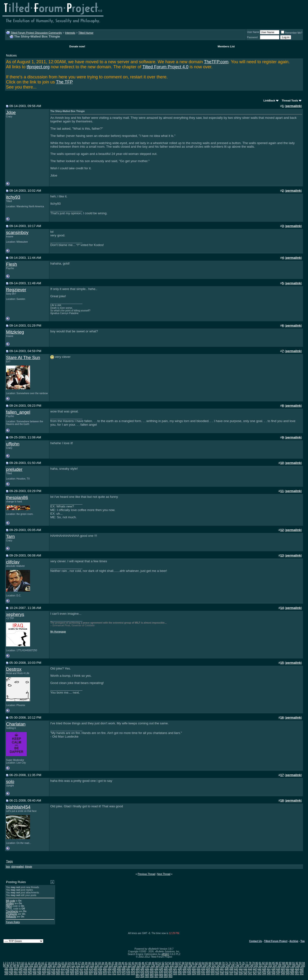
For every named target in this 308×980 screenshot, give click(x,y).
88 (284, 963)
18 (49, 963)
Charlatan (16, 724)
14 (36, 963)
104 (41, 966)
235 (53, 971)
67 (213, 963)
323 (166, 974)
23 (66, 963)
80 (257, 963)
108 (59, 966)
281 (269, 971)
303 (72, 974)
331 (203, 974)
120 (116, 966)
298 (49, 974)
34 (103, 963)
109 (64, 966)
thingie (29, 867)
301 (63, 974)
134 (181, 966)
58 (183, 963)
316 (133, 974)
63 (200, 963)
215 (260, 968)
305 (81, 974)
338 (236, 974)
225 (6, 971)
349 (288, 974)
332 (208, 974)
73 (233, 963)
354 (142, 976)
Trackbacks (12, 911)
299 (53, 974)
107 (55, 966)
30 (89, 963)
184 (114, 968)
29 (86, 963)
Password (252, 37)
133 (176, 966)
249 (119, 971)
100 (22, 966)
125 (139, 966)
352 (302, 974)
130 (162, 966)
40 (123, 963)
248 (114, 971)
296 (39, 974)
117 (101, 966)
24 (69, 963)
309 (100, 974)
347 (278, 974)
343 (260, 974)
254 (142, 971)
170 (49, 968)
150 (256, 966)
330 (199, 974)
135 (186, 966)
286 (292, 971)
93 (300, 963)
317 (138, 974)
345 (269, 974)
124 (134, 966)
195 (166, 968)
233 (44, 971)
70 (223, 963)
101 (27, 966)
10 (22, 963)
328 (189, 974)
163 (16, 968)
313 (119, 974)
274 (236, 971)
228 (21, 971)
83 (267, 963)
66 (210, 963)
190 (142, 968)
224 (302, 968)
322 (161, 974)
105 (45, 966)
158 (294, 966)
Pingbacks (12, 914)
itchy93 (13, 197)
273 (231, 971)
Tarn (10, 536)
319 (147, 974)
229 (25, 971)
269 (213, 971)
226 (11, 971)
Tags (9, 861)
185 (119, 968)
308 (95, 974)
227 (16, 971)
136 (190, 966)
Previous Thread (146, 874)
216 (264, 968)
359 (166, 976)
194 (161, 968)
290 (11, 974)
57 (180, 963)
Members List (226, 46)
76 (243, 963)
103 (36, 966)
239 (72, 971)
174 (67, 968)
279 (260, 971)
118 (106, 966)
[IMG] (9, 906)
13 (33, 963)
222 (292, 968)
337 (231, 974)
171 (53, 968)
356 (152, 976)
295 (35, 974)
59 (186, 963)
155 (279, 966)
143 (223, 966)
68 (216, 963)
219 (278, 968)
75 (240, 963)
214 (255, 968)
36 (109, 963)
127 (148, 966)
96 (8, 966)
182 (105, 968)
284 (283, 971)
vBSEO (165, 954)
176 (77, 968)
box (8, 867)
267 (203, 971)
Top (302, 941)
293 (25, 974)
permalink (293, 106)
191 (147, 968)
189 (138, 968)
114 (87, 966)
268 (208, 971)
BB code (11, 901)
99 (18, 966)
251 (128, 971)
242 (86, 971)
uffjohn (13, 444)
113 (83, 966)
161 (6, 968)
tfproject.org (38, 67)
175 (72, 968)
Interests (70, 33)
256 (152, 971)
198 (180, 968)
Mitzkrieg (15, 332)
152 (266, 966)
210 (236, 968)
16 (42, 963)
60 (190, 963)
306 (86, 974)
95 (4, 966)
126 (144, 966)
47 (146, 963)
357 (156, 976)
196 (170, 968)
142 (219, 966)
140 (209, 966)
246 (105, 971)
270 (217, 971)
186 (124, 968)
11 (26, 963)
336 (227, 974)
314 (124, 974)
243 (91, 971)
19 (53, 963)
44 (136, 963)
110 (69, 966)
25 (73, 963)
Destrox (14, 669)
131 (167, 966)
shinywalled (18, 867)
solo (10, 781)
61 (193, 963)
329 (194, 974)
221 (288, 968)
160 (303, 966)
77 (247, 963)
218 (273, 968)
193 (156, 968)
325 (175, 974)
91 (293, 963)
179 (91, 968)
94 (304, 963)
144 (228, 966)
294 (30, 974)
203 (203, 968)
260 (170, 971)
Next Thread (164, 874)
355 (147, 976)
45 (140, 963)
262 (180, 971)
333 (213, 974)
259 (166, 971)
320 (152, 974)
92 (297, 963)
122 (125, 966)
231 (35, 971)
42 (130, 963)
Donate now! (77, 46)
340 (245, 974)
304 (77, 974)
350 (292, 974)
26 (76, 963)
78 (250, 963)
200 (189, 968)
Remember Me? (292, 33)
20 (56, 963)
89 (287, 963)
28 (83, 963)
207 (222, 968)
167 (35, 968)
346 (273, 974)
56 (176, 963)
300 (58, 974)
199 (184, 968)
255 (147, 971)
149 (251, 966)
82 (263, 963)
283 (278, 971)
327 (184, 974)
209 (231, 968)
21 (59, 963)
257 (156, 971)
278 (255, 971)
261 (175, 971)
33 (99, 963)
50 (156, 963)
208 (227, 968)
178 (86, 968)
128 (153, 966)
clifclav (13, 562)
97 (11, 966)
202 (199, 968)
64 (203, 963)
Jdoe (11, 112)
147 (242, 966)
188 (133, 968)
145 (233, 966)
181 (100, 968)
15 (39, 963)
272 (227, 971)
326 (180, 974)
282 (273, 971)
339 (241, 974)
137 (195, 966)
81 (260, 963)
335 (222, 974)
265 (194, 971)
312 (114, 974)
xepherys (15, 614)
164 (21, 968)
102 (31, 966)
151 (261, 966)
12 (29, 963)
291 (16, 974)
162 (11, 968)
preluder (14, 469)
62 (196, 963)
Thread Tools (290, 101)
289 (6, 974)
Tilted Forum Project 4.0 (165, 67)
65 (207, 963)
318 (142, 974)
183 (110, 968)
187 (128, 968)
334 (217, 974)
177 (81, 968)
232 (39, 971)
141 (214, 966)
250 (124, 971)
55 (173, 963)
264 (189, 971)
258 (161, 971)
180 (95, 968)
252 (133, 971)
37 (113, 963)
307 (91, 974)
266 (199, 971)
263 (184, 971)
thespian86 (17, 497)
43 (133, 963)
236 (58, 971)
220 (283, 968)
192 (152, 968)
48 (150, 963)
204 (208, 968)
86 (277, 963)
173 (63, 968)
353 (138, 976)
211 (241, 968)
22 (63, 963)
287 (297, 971)
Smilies (10, 903)
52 (163, 963)
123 (130, 966)
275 (241, 971)
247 (110, 971)
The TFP (64, 82)
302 (67, 974)
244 (95, 971)
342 (255, 974)
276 (245, 971)
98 (15, 966)
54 (170, 963)
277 (250, 971)
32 (96, 963)
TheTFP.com (216, 62)
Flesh (12, 264)
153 (270, 966)
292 (21, 974)
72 (230, 963)
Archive (294, 941)
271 (222, 971)
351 (297, 974)
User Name (253, 32)
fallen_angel (18, 412)
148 (247, 966)
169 (44, 968)
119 (111, 966)
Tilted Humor (86, 33)
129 (158, 966)
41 (126, 963)
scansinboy (17, 232)
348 (283, 974)
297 (44, 974)
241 (81, 971)
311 (110, 974)
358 (161, 976)
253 (138, 971)
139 (205, 966)
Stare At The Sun (23, 357)
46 (143, 963)
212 (245, 968)
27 (79, 963)
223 (297, 968)
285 (288, 971)
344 (264, 974)
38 (116, 963)
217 (269, 968)
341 (250, 974)
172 (58, 968)
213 (250, 968)
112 (78, 966)
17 (46, 963)
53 (166, 963)
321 (156, 974)
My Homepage (58, 632)
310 (105, 974)
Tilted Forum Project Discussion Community (36, 33)
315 (128, 974)
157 (289, 966)
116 (97, 966)
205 (213, 968)
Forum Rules (13, 922)
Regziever (16, 290)
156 (284, 966)
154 (275, 966)
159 (298, 966)
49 (153, 963)
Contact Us (256, 941)
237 (63, 971)
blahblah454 (18, 807)
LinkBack (269, 101)
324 (170, 974)
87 (280, 963)
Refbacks (11, 917)
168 (39, 968)
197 (175, 968)
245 (100, 971)
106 (50, 966)
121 (120, 966)
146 (237, 966)
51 (160, 963)
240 (77, 971)
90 (290, 963)
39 (119, 963)
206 (217, 968)
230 (30, 971)
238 (67, 971)
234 (49, 971)
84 (270, 963)
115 (92, 966)
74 (237, 963)
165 (25, 968)
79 (253, 963)
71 (227, 963)
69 (220, 963)
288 (302, 971)
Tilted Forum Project (276, 941)
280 (264, 971)
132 (172, 966)
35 (106, 963)
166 (30, 968)
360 (170, 976)
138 (200, 966)
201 (194, 968)
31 (93, 963)
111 (74, 966)
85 (273, 963)
